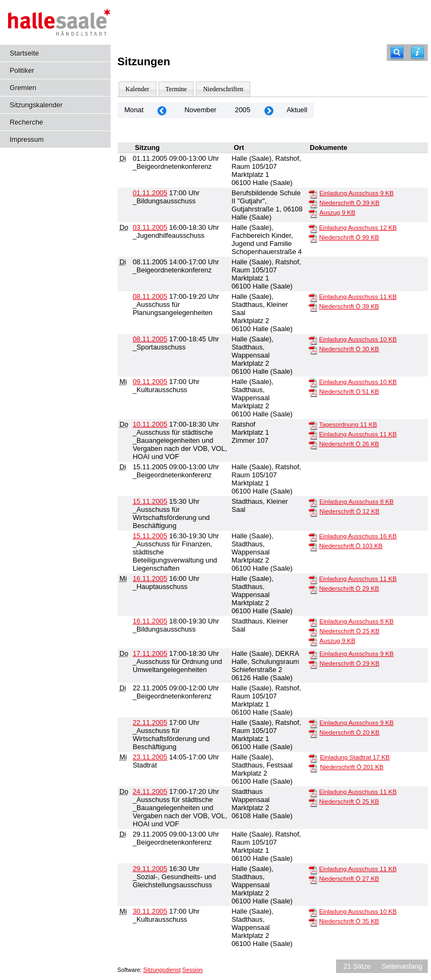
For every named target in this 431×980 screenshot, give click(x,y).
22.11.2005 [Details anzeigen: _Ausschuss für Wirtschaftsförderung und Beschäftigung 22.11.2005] (150, 722)
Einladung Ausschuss (357, 193)
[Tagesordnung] (313, 425)
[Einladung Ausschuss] (313, 194)
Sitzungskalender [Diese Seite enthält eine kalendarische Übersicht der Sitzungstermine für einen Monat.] (36, 105)
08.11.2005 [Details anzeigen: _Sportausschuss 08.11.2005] (150, 339)
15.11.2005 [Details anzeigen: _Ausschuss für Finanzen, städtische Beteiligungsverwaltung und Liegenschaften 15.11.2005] (150, 536)
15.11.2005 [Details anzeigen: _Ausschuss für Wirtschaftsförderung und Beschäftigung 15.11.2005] (150, 501)
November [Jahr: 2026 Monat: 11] (200, 110)
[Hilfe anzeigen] (418, 53)
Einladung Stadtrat (355, 757)
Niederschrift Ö (349, 203)
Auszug (337, 213)
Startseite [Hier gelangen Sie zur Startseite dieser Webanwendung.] (24, 53)
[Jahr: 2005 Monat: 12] (269, 110)
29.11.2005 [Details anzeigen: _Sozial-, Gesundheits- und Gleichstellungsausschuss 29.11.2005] (150, 869)
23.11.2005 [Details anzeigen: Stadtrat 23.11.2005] (150, 757)
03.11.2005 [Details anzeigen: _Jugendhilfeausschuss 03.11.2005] (150, 227)
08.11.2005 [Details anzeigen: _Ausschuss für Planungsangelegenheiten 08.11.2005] (150, 296)
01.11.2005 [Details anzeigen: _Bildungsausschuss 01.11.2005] (150, 193)
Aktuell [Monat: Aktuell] (297, 110)
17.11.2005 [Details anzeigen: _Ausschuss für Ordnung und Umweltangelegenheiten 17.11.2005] (150, 653)
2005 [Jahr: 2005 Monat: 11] (243, 110)
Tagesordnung (348, 424)
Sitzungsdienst (162, 970)
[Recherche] (397, 53)
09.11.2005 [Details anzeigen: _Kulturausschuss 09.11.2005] (150, 382)
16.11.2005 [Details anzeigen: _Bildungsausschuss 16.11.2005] (150, 621)
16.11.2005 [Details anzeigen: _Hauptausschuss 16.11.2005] (150, 578)
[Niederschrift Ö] (313, 203)
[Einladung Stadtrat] (313, 758)
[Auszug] (313, 213)
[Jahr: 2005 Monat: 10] (162, 110)
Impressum (27, 139)
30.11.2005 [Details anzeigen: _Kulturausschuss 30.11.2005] (150, 911)
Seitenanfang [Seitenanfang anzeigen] (402, 966)
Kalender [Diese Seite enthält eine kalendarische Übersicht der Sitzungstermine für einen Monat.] (138, 89)
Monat (134, 110)
